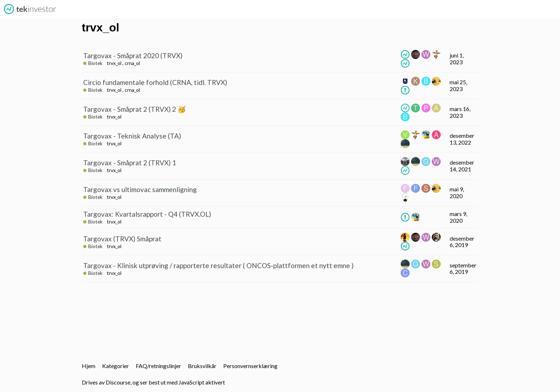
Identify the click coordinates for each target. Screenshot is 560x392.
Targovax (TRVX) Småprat (122, 239)
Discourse (118, 382)
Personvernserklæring (250, 366)
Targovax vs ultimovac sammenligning (140, 189)
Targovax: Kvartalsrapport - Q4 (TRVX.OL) (147, 214)
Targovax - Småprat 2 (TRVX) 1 (130, 163)
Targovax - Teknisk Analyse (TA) (132, 136)
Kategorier (116, 366)
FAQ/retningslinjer (158, 366)
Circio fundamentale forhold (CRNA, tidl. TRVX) (155, 82)
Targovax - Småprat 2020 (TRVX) (133, 56)
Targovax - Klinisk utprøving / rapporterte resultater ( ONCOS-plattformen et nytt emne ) (218, 265)
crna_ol (132, 63)
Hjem (89, 366)
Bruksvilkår (202, 366)
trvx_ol (114, 63)
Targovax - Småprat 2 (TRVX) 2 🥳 (135, 109)
